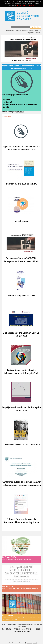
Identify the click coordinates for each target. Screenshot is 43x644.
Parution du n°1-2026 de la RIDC (22, 184)
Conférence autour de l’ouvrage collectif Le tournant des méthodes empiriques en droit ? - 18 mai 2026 (22, 485)
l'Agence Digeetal (31, 643)
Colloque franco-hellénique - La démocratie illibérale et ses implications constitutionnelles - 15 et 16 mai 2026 (22, 522)
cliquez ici (20, 112)
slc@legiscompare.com (22, 631)
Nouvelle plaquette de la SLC (21, 296)
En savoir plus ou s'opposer (25, 5)
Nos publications (21, 221)
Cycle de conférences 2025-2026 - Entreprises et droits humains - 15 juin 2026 (21, 261)
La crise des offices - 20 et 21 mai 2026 (22, 445)
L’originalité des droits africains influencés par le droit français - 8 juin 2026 (21, 373)
